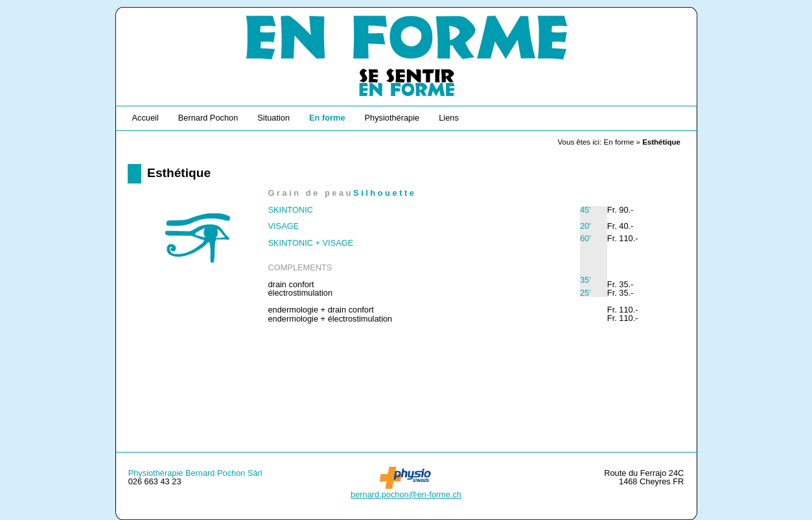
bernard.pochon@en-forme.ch (406, 494)
